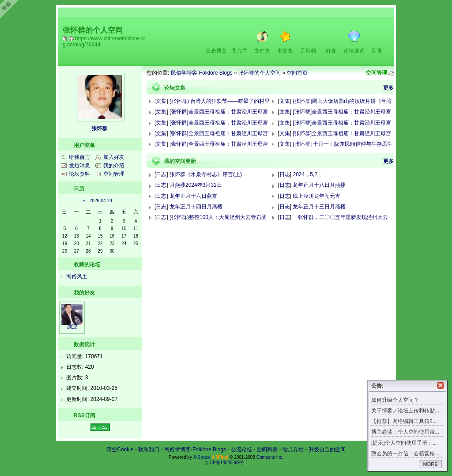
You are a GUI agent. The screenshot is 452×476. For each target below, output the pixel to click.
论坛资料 (79, 174)
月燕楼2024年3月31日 (196, 185)
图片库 (239, 51)
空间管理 (377, 73)
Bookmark (72, 38)
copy (66, 38)
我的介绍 (114, 166)
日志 (161, 174)
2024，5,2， (307, 174)
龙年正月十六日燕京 (193, 196)
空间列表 (267, 450)
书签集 (285, 51)
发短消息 (79, 166)
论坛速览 (354, 51)
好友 (331, 51)
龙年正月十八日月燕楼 (319, 185)
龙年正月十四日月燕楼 (196, 207)
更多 (388, 88)
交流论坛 (241, 450)
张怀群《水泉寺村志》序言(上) (206, 174)
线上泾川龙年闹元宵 (316, 196)
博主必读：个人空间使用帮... (405, 432)
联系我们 (149, 450)
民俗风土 (77, 276)
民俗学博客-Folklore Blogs (202, 73)
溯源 (72, 327)
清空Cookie (120, 450)
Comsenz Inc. (270, 457)
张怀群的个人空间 (260, 73)
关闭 (441, 385)
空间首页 (297, 73)
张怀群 (99, 128)
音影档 (308, 51)
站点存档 (293, 450)
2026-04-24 (101, 201)
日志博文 (216, 51)
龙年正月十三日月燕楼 (319, 207)
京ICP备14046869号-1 (226, 463)
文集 (161, 101)
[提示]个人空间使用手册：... (404, 443)
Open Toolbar (11, 9)
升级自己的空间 (327, 450)
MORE (431, 464)
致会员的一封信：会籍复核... (405, 453)
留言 (377, 51)
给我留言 (79, 157)
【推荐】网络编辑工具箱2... (404, 421)
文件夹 (262, 51)
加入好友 (114, 157)
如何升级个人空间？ (395, 400)
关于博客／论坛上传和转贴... (405, 411)
